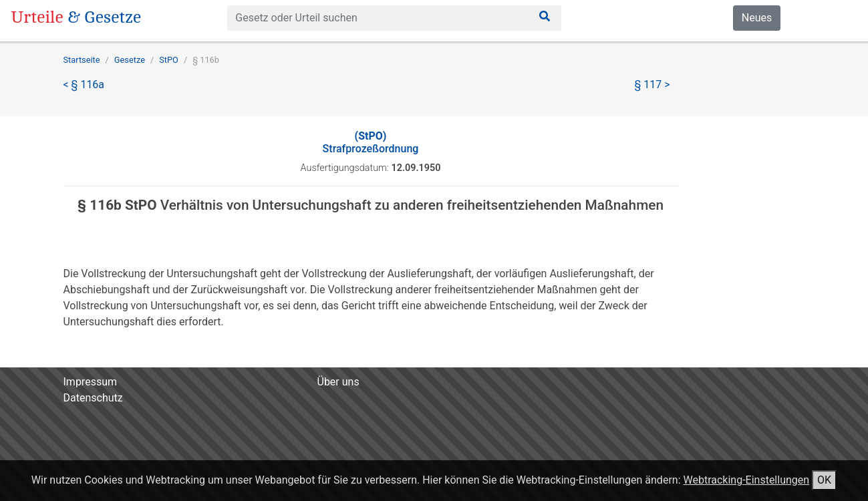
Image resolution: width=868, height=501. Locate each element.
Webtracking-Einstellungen (746, 480)
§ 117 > (653, 85)
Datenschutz (93, 398)
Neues (757, 18)
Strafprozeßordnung (371, 142)
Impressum (91, 382)
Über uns (338, 382)
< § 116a (84, 85)
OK (824, 480)
